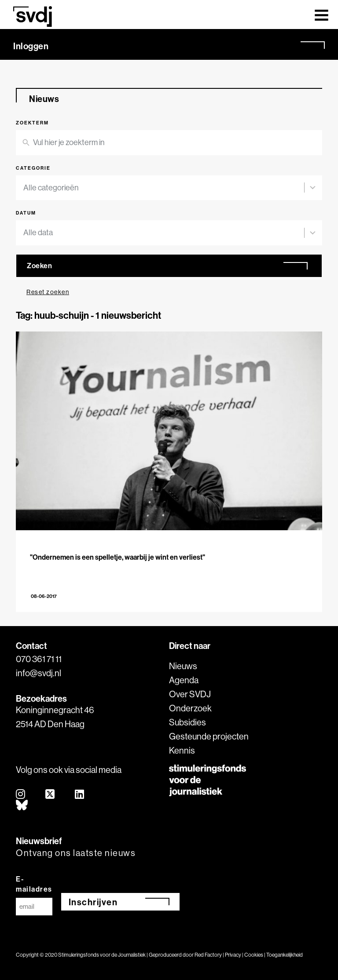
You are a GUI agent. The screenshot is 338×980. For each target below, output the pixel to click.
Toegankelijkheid (285, 955)
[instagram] (21, 795)
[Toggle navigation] (321, 15)
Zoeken (39, 266)
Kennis (182, 750)
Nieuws (183, 666)
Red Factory (208, 955)
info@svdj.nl (39, 673)
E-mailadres (34, 884)
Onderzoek (190, 708)
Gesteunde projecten (209, 736)
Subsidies (187, 722)
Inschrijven (93, 902)
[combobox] (164, 188)
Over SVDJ (190, 694)
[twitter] (50, 795)
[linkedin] (80, 795)
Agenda (184, 680)
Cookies (254, 955)
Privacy (233, 955)
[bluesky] (22, 806)
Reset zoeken (48, 292)
